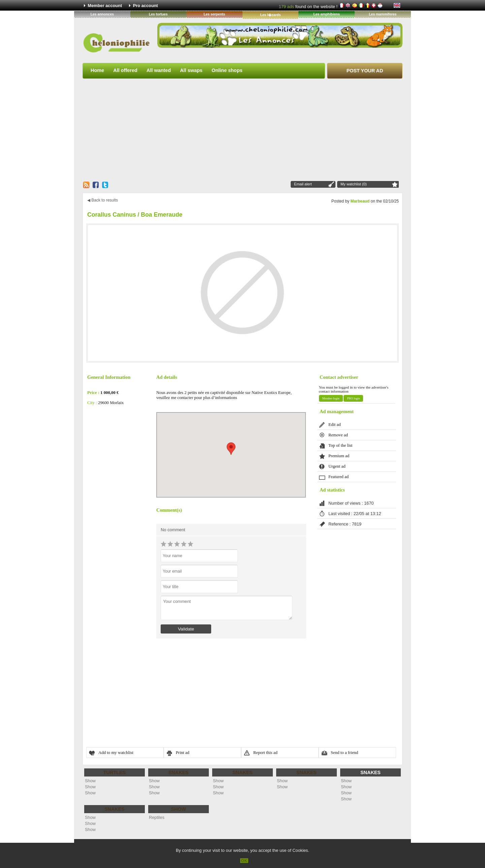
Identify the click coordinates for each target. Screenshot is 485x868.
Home (97, 70)
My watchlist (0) (354, 184)
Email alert (303, 184)
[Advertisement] (243, 130)
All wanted (159, 70)
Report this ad (265, 753)
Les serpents (214, 14)
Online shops (227, 70)
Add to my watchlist (116, 753)
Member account (105, 6)
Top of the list (340, 445)
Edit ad (335, 425)
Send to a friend (344, 753)
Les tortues (158, 14)
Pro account (145, 6)
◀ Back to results (103, 200)
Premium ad (339, 456)
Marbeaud (360, 201)
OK (244, 861)
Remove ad (338, 435)
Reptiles (157, 817)
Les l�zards (271, 15)
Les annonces (102, 14)
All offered (125, 70)
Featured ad (338, 477)
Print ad (183, 753)
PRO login (353, 398)
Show (90, 781)
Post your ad (365, 71)
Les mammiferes (383, 14)
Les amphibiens (327, 14)
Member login (331, 398)
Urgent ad (337, 466)
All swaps (191, 70)
